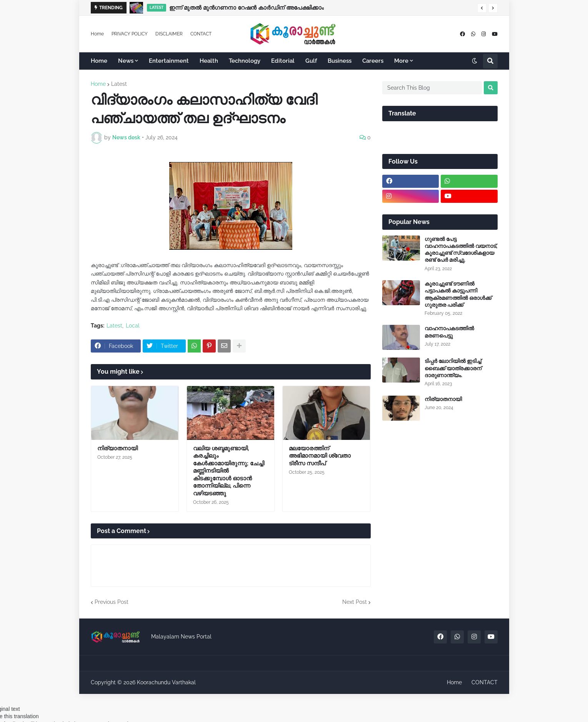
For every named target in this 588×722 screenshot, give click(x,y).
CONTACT (201, 34)
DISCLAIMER (169, 34)
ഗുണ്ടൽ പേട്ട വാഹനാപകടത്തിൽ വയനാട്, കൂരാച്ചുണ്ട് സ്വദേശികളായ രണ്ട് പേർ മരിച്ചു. (461, 250)
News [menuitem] (126, 61)
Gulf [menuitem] (311, 61)
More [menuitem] (401, 61)
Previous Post (112, 602)
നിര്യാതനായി (117, 448)
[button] (482, 8)
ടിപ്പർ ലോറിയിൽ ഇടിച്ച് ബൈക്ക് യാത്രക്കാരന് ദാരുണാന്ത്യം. (453, 368)
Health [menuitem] (209, 61)
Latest (119, 84)
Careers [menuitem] (373, 61)
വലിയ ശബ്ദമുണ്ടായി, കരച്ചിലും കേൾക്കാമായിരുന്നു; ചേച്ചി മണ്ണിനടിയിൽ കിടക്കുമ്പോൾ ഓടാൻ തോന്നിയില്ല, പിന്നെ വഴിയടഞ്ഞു (229, 471)
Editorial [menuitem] (283, 61)
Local (133, 326)
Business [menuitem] (340, 61)
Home (97, 34)
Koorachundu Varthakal (166, 682)
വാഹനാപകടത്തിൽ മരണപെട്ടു (449, 332)
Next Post (355, 602)
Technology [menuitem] (245, 61)
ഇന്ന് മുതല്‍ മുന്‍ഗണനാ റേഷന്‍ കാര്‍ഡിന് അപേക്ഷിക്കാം (247, 8)
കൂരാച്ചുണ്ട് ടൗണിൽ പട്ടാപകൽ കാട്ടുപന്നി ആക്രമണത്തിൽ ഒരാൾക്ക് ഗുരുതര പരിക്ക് (458, 294)
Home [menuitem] (99, 61)
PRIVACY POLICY (130, 34)
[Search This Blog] (432, 88)
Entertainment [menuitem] (169, 61)
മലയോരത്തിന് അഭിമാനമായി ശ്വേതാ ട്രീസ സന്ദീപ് (320, 456)
